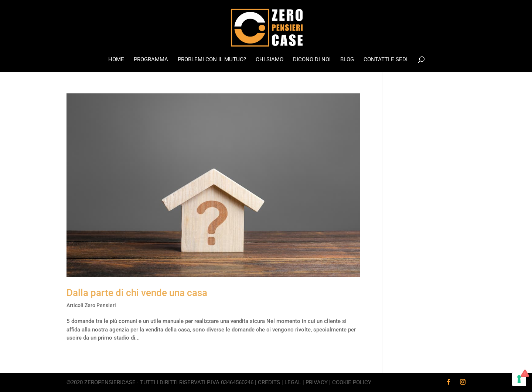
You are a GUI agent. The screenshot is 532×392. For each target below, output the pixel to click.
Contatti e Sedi (386, 60)
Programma (151, 60)
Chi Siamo (270, 60)
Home (116, 60)
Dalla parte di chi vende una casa (137, 293)
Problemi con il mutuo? (212, 60)
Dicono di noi (312, 60)
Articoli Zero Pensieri (91, 305)
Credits (269, 382)
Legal (293, 382)
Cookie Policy (352, 382)
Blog (347, 60)
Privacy (317, 382)
